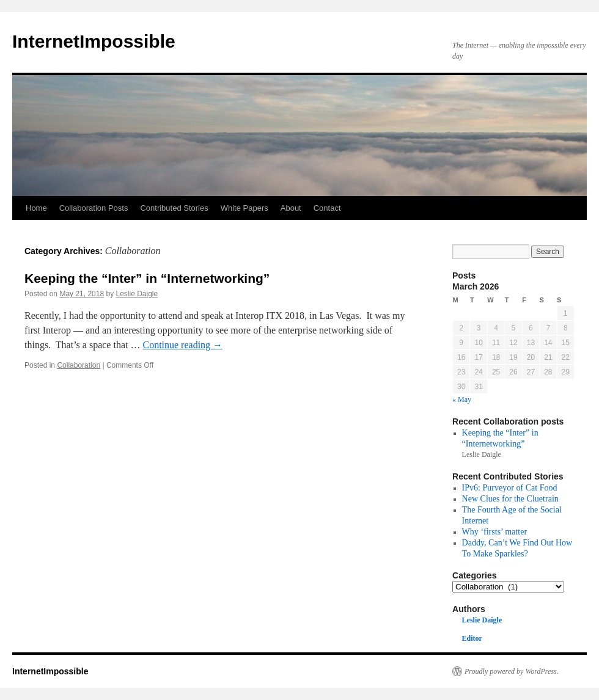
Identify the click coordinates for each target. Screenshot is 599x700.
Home (36, 208)
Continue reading (182, 345)
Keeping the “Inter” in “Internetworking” (147, 278)
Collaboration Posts (94, 208)
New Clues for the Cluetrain (510, 498)
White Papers (244, 208)
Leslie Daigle (137, 294)
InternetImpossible (94, 41)
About (291, 208)
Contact (327, 208)
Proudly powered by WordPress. (512, 671)
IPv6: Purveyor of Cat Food (510, 487)
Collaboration (79, 365)
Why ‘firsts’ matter (495, 531)
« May (462, 399)
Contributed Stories (174, 208)
